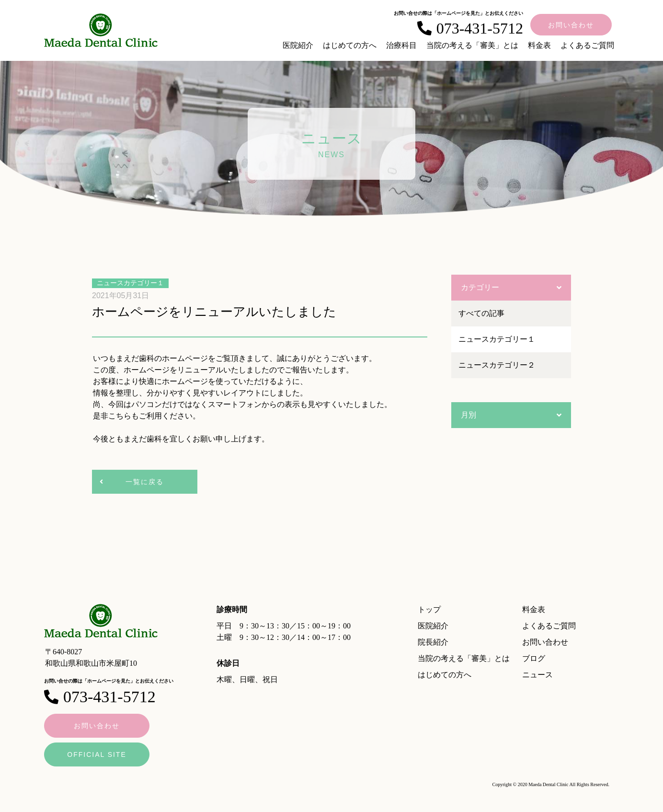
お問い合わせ (571, 25)
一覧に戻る (145, 482)
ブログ (534, 658)
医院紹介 (298, 45)
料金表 (539, 45)
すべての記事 (481, 313)
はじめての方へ (350, 45)
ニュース (537, 675)
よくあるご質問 (587, 45)
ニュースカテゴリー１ (497, 339)
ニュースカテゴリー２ (497, 365)
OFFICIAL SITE (97, 754)
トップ (429, 609)
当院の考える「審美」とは (472, 45)
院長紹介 (433, 642)
